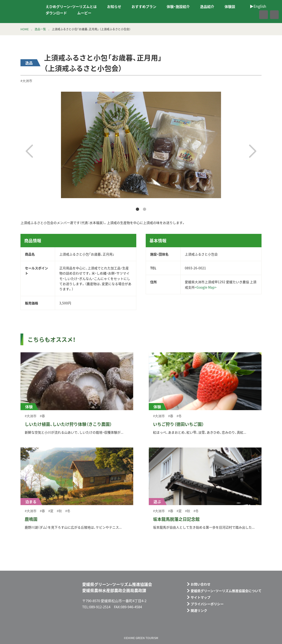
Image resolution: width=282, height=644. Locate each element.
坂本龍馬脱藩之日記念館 (176, 519)
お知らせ (114, 7)
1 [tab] (137, 209)
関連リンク (199, 610)
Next (253, 151)
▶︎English (44, 18)
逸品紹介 (207, 7)
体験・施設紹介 (178, 7)
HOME (25, 29)
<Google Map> (206, 287)
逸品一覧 (40, 29)
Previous (29, 151)
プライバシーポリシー (207, 604)
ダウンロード (56, 13)
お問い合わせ (201, 584)
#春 (42, 416)
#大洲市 (26, 81)
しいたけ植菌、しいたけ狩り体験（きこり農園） (68, 424)
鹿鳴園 (31, 519)
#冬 (179, 416)
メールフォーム (242, 626)
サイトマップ (201, 597)
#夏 (51, 511)
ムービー (84, 13)
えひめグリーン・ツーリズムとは (71, 7)
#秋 (59, 511)
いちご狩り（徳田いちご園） (178, 424)
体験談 (230, 7)
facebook (253, 15)
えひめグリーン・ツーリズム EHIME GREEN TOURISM (20, 12)
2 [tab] (145, 209)
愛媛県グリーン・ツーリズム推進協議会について (226, 591)
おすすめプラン (144, 7)
